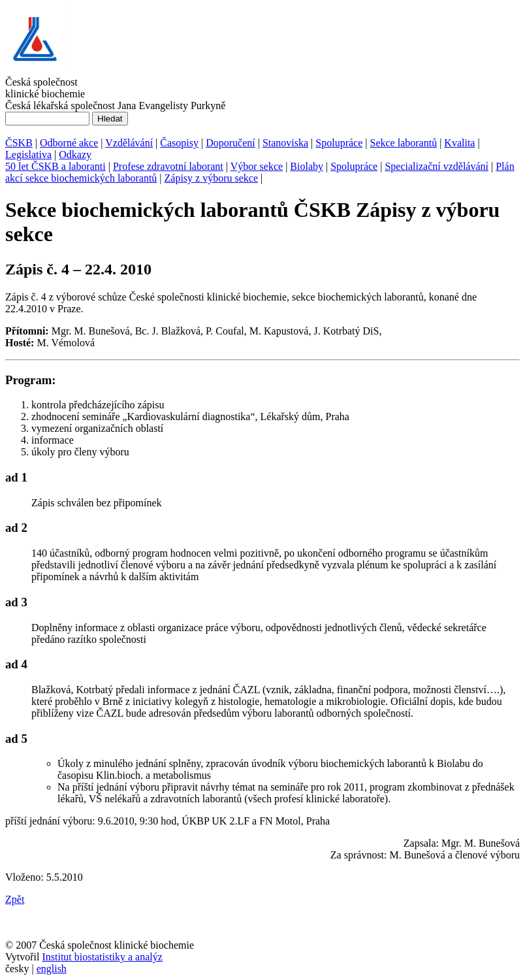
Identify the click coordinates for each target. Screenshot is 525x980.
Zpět (15, 899)
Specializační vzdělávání (437, 166)
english (52, 969)
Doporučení (231, 143)
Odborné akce (69, 143)
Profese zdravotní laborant (168, 166)
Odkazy (75, 155)
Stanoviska (285, 143)
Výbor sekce (257, 166)
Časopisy (179, 143)
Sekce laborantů (404, 143)
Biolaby (307, 166)
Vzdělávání (129, 143)
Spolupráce (339, 143)
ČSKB (19, 143)
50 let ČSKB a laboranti (56, 166)
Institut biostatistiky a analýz (102, 957)
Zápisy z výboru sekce (212, 178)
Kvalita (459, 143)
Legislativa (28, 155)
